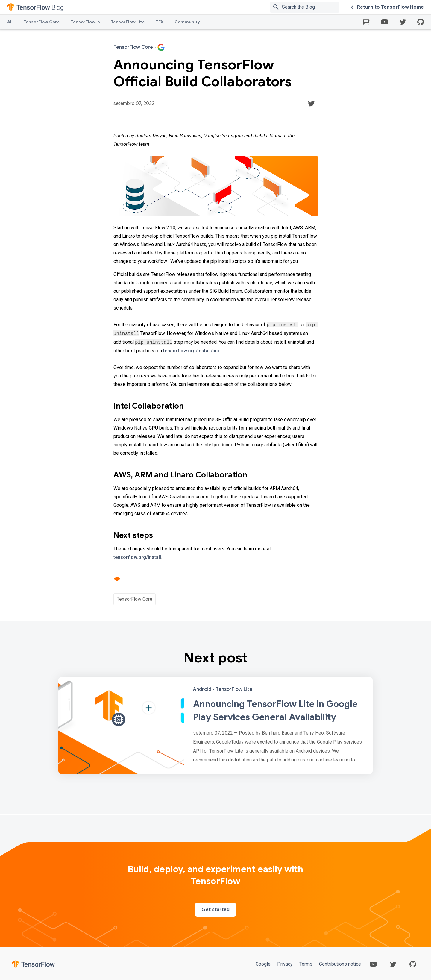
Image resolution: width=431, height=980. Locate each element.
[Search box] (312, 7)
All (10, 22)
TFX (160, 22)
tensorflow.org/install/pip (191, 351)
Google (264, 964)
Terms (306, 964)
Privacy (285, 964)
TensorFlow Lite (128, 22)
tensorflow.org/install (137, 557)
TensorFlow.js (85, 22)
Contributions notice (339, 964)
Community (187, 22)
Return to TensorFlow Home (387, 7)
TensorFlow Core (42, 22)
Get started (215, 910)
